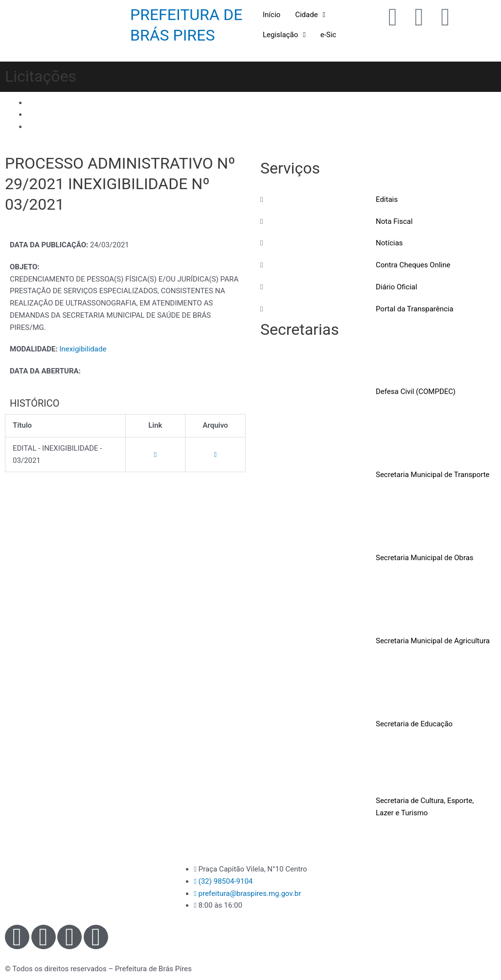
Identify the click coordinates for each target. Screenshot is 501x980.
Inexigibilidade (83, 349)
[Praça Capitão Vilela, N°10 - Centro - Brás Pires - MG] (418, 900)
